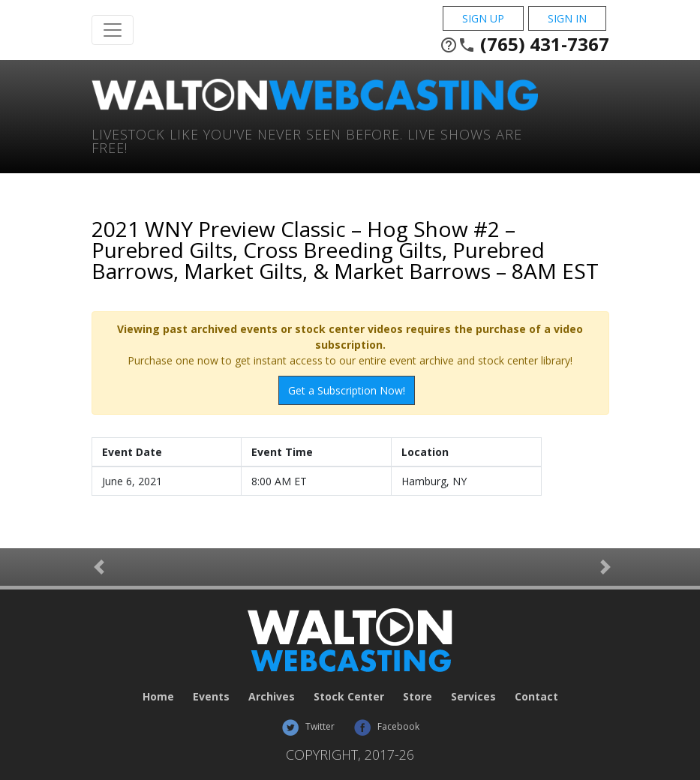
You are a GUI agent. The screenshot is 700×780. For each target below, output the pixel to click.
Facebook (386, 726)
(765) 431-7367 (524, 44)
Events (211, 696)
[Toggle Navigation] (113, 30)
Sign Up (483, 18)
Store (418, 696)
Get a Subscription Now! (347, 390)
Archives (272, 696)
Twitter (308, 726)
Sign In (567, 18)
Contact (536, 696)
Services (473, 696)
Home (158, 696)
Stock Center (349, 696)
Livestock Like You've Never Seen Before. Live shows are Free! (307, 140)
